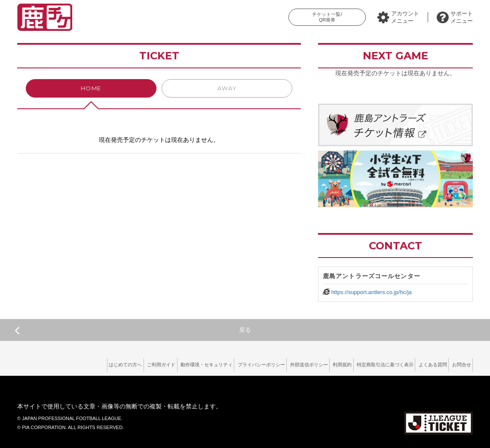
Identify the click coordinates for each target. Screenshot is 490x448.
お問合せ (458, 363)
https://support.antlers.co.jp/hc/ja (372, 292)
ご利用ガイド (94, 363)
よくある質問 (421, 363)
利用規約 (312, 363)
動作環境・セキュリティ (149, 363)
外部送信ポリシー (270, 363)
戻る (133, 330)
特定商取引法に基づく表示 (364, 363)
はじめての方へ (50, 363)
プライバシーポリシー (214, 363)
